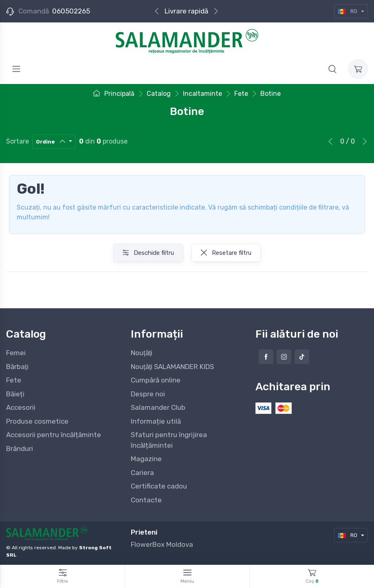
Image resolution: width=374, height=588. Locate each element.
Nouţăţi (142, 353)
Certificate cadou (159, 486)
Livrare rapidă (186, 11)
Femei (16, 353)
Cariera (142, 473)
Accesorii (21, 407)
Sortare (18, 141)
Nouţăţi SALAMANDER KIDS (172, 367)
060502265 (71, 11)
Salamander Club (158, 407)
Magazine (146, 459)
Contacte (146, 500)
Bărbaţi (17, 367)
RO (348, 11)
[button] (332, 69)
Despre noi (148, 394)
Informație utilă (156, 421)
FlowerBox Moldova (162, 544)
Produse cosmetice (37, 421)
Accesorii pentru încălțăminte (54, 435)
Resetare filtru (226, 253)
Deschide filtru (148, 253)
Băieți (15, 394)
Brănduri (20, 449)
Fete (14, 380)
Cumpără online (156, 380)
